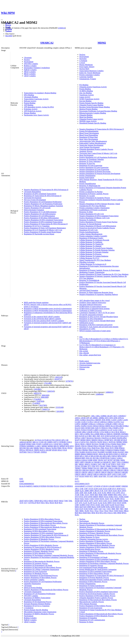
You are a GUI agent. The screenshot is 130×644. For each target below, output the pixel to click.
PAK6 (119, 444)
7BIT (117, 509)
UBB (102, 468)
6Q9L (108, 507)
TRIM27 (78, 468)
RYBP (103, 458)
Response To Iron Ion (87, 163)
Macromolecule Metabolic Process (92, 523)
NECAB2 (30, 448)
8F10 (98, 513)
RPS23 (115, 456)
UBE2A (111, 468)
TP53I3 (78, 466)
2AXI (100, 489)
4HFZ (115, 495)
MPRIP (62, 446)
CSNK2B (108, 424)
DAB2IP (23, 444)
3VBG (82, 495)
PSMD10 (110, 450)
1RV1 (77, 489)
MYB (67, 446)
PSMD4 (116, 450)
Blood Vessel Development (89, 133)
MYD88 (117, 440)
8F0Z (93, 513)
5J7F (77, 503)
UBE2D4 (85, 470)
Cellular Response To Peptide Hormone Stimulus (97, 250)
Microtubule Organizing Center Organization (40, 612)
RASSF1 (121, 452)
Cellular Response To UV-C (89, 258)
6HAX (51, 501)
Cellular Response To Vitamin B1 (91, 244)
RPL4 (105, 456)
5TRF (77, 505)
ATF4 (111, 418)
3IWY (124, 491)
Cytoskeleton (29, 608)
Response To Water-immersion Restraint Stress (96, 292)
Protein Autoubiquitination (89, 232)
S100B (90, 460)
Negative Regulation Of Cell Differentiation (40, 214)
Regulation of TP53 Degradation (91, 319)
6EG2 (41, 501)
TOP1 (119, 464)
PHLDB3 (78, 448)
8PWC (124, 513)
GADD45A (103, 430)
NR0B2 (36, 448)
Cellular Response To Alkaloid (90, 246)
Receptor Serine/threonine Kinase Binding (95, 107)
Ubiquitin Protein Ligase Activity (91, 119)
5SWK (124, 503)
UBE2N (97, 472)
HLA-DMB (95, 434)
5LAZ (100, 503)
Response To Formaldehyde (89, 280)
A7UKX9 (104, 486)
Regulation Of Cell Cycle (89, 230)
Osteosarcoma (84, 367)
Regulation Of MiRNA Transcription (37, 598)
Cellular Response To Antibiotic (91, 242)
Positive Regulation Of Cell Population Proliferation (43, 202)
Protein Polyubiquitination (89, 131)
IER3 (77, 436)
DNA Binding (29, 95)
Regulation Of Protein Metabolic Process (94, 578)
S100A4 (78, 460)
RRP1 (84, 458)
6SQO (118, 507)
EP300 (88, 428)
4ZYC (91, 501)
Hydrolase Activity (31, 109)
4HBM (110, 495)
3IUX (119, 491)
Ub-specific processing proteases (91, 315)
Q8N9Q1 (70, 486)
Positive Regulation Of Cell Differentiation (39, 216)
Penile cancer (84, 361)
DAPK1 (78, 426)
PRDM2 (85, 450)
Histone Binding (30, 113)
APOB (83, 418)
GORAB (78, 432)
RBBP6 (78, 454)
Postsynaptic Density (87, 67)
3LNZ (104, 493)
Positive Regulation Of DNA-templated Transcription (43, 222)
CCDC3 (84, 422)
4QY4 (26, 501)
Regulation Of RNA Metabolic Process (38, 553)
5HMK (126, 501)
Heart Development (86, 155)
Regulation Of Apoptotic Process (36, 563)
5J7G (81, 503)
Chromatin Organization (33, 592)
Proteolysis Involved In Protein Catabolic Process (97, 228)
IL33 (86, 436)
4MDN (95, 497)
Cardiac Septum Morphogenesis (91, 234)
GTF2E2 (96, 432)
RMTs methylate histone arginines (36, 303)
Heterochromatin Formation (34, 210)
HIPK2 (88, 434)
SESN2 (101, 460)
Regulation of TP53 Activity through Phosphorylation (99, 317)
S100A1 (113, 458)
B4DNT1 (30, 486)
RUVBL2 (96, 458)
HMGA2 (103, 434)
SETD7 (110, 460)
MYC (72, 446)
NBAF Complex (30, 72)
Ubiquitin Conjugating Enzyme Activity (94, 539)
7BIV (122, 509)
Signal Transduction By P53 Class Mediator (95, 260)
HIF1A (82, 434)
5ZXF (107, 505)
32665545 (51, 391)
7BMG (81, 511)
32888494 (99, 394)
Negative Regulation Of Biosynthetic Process (40, 578)
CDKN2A (103, 422)
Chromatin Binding (31, 97)
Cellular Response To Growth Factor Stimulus (96, 248)
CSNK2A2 (100, 424)
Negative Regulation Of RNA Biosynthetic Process (42, 537)
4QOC (102, 499)
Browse (8, 25)
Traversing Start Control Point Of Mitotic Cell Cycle (98, 153)
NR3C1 (42, 448)
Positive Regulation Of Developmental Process (41, 576)
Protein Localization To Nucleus (91, 192)
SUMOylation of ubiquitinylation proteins (95, 309)
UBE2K (84, 472)
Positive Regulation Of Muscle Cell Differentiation (98, 226)
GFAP (56, 444)
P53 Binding (84, 85)
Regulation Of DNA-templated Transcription (40, 194)
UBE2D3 (78, 470)
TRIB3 (108, 466)
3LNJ (99, 493)
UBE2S (78, 474)
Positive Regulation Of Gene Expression (94, 167)
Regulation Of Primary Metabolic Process (39, 551)
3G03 (115, 491)
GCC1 (51, 444)
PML (102, 448)
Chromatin (28, 58)
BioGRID (9, 36)
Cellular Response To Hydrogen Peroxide (94, 240)
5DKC (31, 501)
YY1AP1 (110, 476)
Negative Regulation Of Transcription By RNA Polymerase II (46, 190)
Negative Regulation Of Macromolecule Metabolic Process (101, 529)
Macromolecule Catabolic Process (92, 602)
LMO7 (84, 438)
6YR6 (91, 509)
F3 (100, 428)
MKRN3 (95, 440)
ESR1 (34, 444)
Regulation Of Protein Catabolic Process (94, 194)
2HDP (77, 491)
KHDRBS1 (31, 446)
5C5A (110, 501)
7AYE (109, 509)
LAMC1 (38, 446)
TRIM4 (84, 468)
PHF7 (120, 446)
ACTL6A (38, 440)
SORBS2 (125, 462)
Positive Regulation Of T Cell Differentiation (40, 212)
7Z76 (21, 503)
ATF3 (107, 418)
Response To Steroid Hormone (90, 224)
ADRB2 (104, 416)
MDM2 (102, 43)
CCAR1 (78, 422)
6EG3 (46, 501)
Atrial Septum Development (89, 147)
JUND (107, 436)
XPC (105, 476)
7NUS (111, 511)
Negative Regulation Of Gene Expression (94, 169)
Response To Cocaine (87, 196)
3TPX (118, 493)
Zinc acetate (84, 351)
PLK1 (98, 448)
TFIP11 (113, 464)
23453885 (37, 389)
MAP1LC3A (107, 438)
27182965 (37, 399)
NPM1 (125, 442)
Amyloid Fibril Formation (89, 290)
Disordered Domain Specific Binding (93, 123)
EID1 (83, 428)
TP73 (89, 466)
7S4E (66, 501)
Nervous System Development (35, 200)
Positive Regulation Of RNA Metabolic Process (41, 545)
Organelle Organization (32, 584)
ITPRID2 (23, 446)
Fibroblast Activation (87, 262)
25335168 (59, 407)
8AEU (121, 511)
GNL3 (120, 430)
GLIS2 (115, 430)
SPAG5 (60, 450)
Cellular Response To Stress (89, 537)
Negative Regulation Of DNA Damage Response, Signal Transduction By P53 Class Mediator (100, 205)
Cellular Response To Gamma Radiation (94, 256)
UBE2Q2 (118, 472)
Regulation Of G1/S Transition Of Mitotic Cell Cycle (43, 230)
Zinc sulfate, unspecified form (90, 355)
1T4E (81, 489)
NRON (89, 444)
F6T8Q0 (43, 486)
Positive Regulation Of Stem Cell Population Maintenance (45, 228)
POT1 (112, 448)
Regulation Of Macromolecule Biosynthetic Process (43, 567)
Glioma (82, 369)
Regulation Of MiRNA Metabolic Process (39, 614)
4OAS (106, 497)
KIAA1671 (124, 436)
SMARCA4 (98, 462)
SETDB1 (117, 460)
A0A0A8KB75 (80, 486)
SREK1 (81, 464)
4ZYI (101, 501)
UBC (106, 468)
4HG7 (120, 495)
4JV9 (77, 497)
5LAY (95, 503)
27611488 (48, 383)
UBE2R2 (125, 472)
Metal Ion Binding (86, 117)
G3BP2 (96, 430)
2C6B (109, 489)
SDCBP (49, 450)
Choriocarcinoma (86, 365)
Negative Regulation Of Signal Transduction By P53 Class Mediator (104, 274)
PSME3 (122, 450)
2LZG (82, 491)
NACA (77, 442)
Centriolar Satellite (86, 77)
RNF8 (77, 456)
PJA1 (89, 448)
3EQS (110, 491)
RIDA (101, 454)
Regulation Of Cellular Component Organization (41, 569)
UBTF (109, 474)
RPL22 (88, 456)
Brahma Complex (30, 66)
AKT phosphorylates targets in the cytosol (95, 300)
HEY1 (77, 434)
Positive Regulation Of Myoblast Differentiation (41, 218)
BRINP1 (98, 420)
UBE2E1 (92, 470)
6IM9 (89, 507)
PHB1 (60, 448)
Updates (9, 31)
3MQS (109, 493)
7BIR (113, 509)
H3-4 (113, 432)
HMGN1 (110, 434)
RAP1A (43, 450)
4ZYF (96, 501)
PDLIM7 (102, 446)
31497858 (40, 401)
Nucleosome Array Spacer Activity (36, 115)
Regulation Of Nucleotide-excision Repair (39, 234)
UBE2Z (90, 474)
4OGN (77, 499)
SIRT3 (82, 462)
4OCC (116, 497)
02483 (22, 481)
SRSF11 (88, 464)
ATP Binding (29, 105)
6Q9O (113, 507)
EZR (97, 428)
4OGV (87, 499)
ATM (115, 418)
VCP (77, 476)
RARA (115, 452)
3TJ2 (114, 493)
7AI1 (104, 509)
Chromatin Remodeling (32, 192)
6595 (21, 479)
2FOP (119, 489)
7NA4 (106, 511)
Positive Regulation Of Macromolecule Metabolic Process (45, 527)
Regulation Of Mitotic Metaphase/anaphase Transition (43, 206)
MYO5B (23, 448)
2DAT (22, 501)
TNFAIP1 (37, 452)
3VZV (87, 495)
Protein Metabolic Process (89, 555)
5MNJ (110, 503)
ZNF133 (117, 476)
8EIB (85, 513)
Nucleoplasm (29, 62)
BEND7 (29, 442)
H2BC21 (108, 432)
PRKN (91, 450)
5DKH (37, 501)
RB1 (127, 452)
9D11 (43, 503)
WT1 (91, 476)
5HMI (120, 501)
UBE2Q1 (110, 472)
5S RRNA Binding (86, 91)
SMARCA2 (47, 43)
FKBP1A (116, 428)
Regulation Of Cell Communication (92, 620)
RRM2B (78, 458)
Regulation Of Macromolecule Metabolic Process (42, 561)
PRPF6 (37, 450)
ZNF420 (124, 476)
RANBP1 (102, 452)
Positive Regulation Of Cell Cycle (92, 214)
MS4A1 (101, 440)
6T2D (122, 507)
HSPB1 (66, 444)
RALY (95, 452)
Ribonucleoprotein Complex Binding (93, 113)
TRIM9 (90, 468)
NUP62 (54, 448)
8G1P (34, 503)
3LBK (90, 493)
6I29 (81, 507)
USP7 (124, 474)
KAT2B (112, 436)
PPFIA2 (22, 450)
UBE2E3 (106, 470)
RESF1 (96, 454)
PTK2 (77, 452)
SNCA (119, 462)
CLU (122, 422)
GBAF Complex (30, 76)
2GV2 (123, 489)
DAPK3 (84, 426)
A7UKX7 (90, 486)
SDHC (95, 460)
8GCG (111, 513)
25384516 (62, 28)
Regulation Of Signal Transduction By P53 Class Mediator (100, 610)
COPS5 (78, 424)
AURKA (83, 420)
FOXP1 (39, 444)
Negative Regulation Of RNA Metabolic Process (41, 549)
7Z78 (30, 503)
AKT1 (115, 416)
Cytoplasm (83, 61)
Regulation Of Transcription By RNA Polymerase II (43, 196)
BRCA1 (35, 442)
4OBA (111, 497)
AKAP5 (110, 416)
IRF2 (94, 436)
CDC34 (96, 422)
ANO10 (58, 440)
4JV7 (125, 495)
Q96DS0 (125, 486)
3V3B (77, 495)
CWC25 (121, 424)
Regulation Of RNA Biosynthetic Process (39, 531)
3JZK (77, 493)
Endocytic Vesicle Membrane (90, 73)
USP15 (114, 474)
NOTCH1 (112, 442)
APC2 (63, 440)
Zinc (81, 337)
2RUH (97, 491)
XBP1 (96, 476)
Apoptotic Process (86, 151)
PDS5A (109, 446)
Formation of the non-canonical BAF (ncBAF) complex (44, 321)
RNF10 (111, 454)
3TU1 (123, 493)
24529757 (58, 379)
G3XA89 (111, 486)
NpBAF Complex (30, 70)
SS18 (65, 450)
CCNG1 (90, 422)
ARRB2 (101, 418)
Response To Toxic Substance (90, 161)
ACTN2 (52, 440)
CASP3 (125, 420)
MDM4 (50, 446)
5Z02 (102, 505)
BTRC (108, 420)
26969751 (46, 409)
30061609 (45, 395)
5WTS (93, 505)
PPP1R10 (78, 450)
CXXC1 (69, 442)
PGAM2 (115, 446)
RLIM (106, 454)
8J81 (115, 513)
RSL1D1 (89, 458)
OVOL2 (108, 444)
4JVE (81, 497)
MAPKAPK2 (122, 438)
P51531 (57, 486)
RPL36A (99, 456)
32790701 (69, 381)
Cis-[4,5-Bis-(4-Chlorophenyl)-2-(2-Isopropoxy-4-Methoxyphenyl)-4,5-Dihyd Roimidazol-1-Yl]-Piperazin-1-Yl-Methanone (102, 347)
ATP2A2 (121, 418)
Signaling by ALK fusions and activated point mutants (99, 327)
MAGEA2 (90, 438)
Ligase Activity (85, 97)
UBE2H (120, 470)
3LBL (95, 493)
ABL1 (93, 416)
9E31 (61, 503)
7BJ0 (126, 509)
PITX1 (70, 448)
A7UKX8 (97, 486)
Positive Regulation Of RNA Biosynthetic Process (42, 519)
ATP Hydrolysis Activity (33, 111)
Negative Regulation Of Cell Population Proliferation (43, 204)
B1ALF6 (23, 486)
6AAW (112, 505)
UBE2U (84, 474)
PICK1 (65, 448)
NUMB (102, 444)
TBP (104, 464)
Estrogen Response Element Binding (37, 604)
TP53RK (84, 466)
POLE (107, 448)
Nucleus (27, 60)
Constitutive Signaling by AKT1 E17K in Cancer (97, 313)
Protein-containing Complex (90, 75)
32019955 (60, 411)
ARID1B (23, 442)
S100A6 (84, 460)
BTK (104, 420)
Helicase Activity (30, 101)
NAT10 (83, 442)
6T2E (77, 509)
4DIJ (96, 495)
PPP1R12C (30, 450)
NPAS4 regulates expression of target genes (95, 331)
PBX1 (124, 444)
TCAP (108, 464)
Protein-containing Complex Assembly (93, 236)
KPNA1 (78, 438)
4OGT (82, 499)
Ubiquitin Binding (86, 115)
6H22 (122, 505)
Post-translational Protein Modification (93, 567)
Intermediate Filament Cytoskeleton (37, 68)
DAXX (90, 426)
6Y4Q (86, 509)
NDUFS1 (93, 442)
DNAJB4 (119, 426)
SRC (77, 464)
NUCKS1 (95, 444)
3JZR (81, 493)
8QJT (39, 503)
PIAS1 (84, 448)
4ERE (101, 495)
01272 (77, 481)
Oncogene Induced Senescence (90, 305)
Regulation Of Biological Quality (91, 238)
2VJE (101, 491)
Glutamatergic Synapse (88, 79)
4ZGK (86, 501)
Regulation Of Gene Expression (91, 165)
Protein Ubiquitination (87, 176)
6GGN (117, 505)
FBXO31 (105, 428)
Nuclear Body (84, 69)
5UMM (82, 505)
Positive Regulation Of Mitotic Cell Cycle (95, 218)
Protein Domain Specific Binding (91, 103)
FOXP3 (90, 430)
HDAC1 (123, 432)
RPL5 (110, 456)
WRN (87, 476)
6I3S (85, 507)
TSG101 (96, 468)
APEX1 (78, 418)
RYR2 (108, 458)
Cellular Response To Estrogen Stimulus (94, 252)
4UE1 (112, 499)
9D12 (47, 503)
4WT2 (122, 499)
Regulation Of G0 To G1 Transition (37, 226)
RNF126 (124, 454)
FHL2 (111, 428)
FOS (122, 428)
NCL (88, 442)
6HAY (56, 501)
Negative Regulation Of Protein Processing (95, 171)
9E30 (56, 503)
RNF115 (117, 454)
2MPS (91, 491)
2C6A (105, 489)
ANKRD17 (122, 416)
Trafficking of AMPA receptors (91, 311)
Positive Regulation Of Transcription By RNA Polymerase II (46, 224)
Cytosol (82, 63)
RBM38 (90, 454)
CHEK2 (110, 422)
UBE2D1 (117, 468)
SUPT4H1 (23, 452)
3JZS (85, 493)
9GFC (77, 515)
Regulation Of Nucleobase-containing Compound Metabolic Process (49, 555)
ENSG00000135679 (82, 484)
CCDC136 (43, 442)
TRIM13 (114, 466)
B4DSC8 (37, 486)
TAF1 (100, 464)
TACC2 (30, 452)
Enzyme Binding (85, 101)
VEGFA (82, 476)
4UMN (117, 499)
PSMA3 (97, 450)
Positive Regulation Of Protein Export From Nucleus (98, 222)
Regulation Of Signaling (88, 618)
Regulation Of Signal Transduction (92, 586)
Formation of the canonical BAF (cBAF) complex (42, 317)
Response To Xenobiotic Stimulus (92, 159)
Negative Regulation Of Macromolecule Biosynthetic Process (46, 590)
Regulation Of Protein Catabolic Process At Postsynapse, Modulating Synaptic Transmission (100, 271)
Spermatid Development (33, 198)
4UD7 (107, 499)
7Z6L (70, 501)
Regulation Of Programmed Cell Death (38, 565)
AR (67, 440)
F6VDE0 (50, 486)
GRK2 (84, 432)
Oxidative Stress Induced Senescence (93, 303)
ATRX (77, 420)
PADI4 (114, 444)
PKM (94, 448)
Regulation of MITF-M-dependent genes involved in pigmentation (48, 309)
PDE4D (90, 446)
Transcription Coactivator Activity (36, 99)
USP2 (119, 474)
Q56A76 (63, 486)
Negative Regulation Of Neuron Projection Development (100, 174)
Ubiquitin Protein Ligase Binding (91, 105)
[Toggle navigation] (2, 20)
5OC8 (119, 503)
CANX (114, 420)
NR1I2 (77, 444)
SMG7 (114, 462)
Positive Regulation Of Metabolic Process (39, 539)
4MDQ (101, 497)
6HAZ (61, 501)
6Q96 (99, 507)
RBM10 (84, 454)
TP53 (123, 464)
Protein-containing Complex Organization (94, 208)
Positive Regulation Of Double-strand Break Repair (42, 232)
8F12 (102, 513)
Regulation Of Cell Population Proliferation (40, 594)
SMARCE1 (107, 462)
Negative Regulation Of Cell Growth (37, 208)
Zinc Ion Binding (86, 93)
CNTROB (62, 442)
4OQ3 (92, 499)
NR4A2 (48, 448)
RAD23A (89, 452)
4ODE (121, 497)
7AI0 (100, 509)
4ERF (105, 495)
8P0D (119, 513)
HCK (117, 432)
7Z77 (26, 503)
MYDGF (124, 440)
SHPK (123, 460)
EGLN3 (78, 428)
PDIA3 (96, 446)
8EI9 (77, 513)
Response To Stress (86, 622)
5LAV (85, 503)
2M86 (87, 491)
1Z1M (96, 489)
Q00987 (118, 486)
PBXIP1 (78, 446)
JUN (102, 436)
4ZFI (82, 501)
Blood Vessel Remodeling (89, 135)
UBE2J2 (78, 472)
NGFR (100, 442)
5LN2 (105, 503)
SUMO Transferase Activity (89, 99)
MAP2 (114, 438)
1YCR (91, 489)
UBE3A (96, 474)
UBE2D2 (125, 468)
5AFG (105, 501)
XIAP (101, 476)
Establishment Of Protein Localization (93, 210)
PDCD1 (84, 446)
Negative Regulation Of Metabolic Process (95, 531)
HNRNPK (117, 434)
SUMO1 (94, 464)
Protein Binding (30, 103)
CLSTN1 (117, 422)
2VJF (106, 491)
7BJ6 (77, 511)
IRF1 (90, 436)
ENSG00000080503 (27, 484)
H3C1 (61, 444)
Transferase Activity (87, 95)
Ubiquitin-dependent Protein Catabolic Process (96, 149)
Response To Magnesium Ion (90, 186)
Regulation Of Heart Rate (89, 137)
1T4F (86, 489)
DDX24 (96, 426)
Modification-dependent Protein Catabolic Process (97, 580)
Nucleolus (83, 59)
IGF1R (82, 436)
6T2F (81, 509)
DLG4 (113, 426)
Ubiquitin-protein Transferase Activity (93, 87)
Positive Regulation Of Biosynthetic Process (40, 525)
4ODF (126, 497)
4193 (77, 479)
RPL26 (93, 456)
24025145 (59, 377)
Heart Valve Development (89, 139)
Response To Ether (86, 212)
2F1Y (114, 489)
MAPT (77, 440)
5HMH (115, 501)
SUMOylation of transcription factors (93, 307)
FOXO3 (84, 430)
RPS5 (124, 456)
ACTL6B (45, 440)
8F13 (106, 513)
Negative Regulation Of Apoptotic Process (95, 198)
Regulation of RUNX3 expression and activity (96, 325)
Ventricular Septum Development (91, 145)
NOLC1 (105, 442)
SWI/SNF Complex (31, 64)
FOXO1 (78, 430)
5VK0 (88, 505)
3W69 (92, 495)
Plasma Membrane (86, 65)
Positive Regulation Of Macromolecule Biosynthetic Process (46, 523)
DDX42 (102, 426)
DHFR (108, 426)
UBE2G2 (113, 470)
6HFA (77, 507)
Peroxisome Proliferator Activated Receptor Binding (98, 111)
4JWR (90, 497)
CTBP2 (115, 424)
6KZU (94, 507)
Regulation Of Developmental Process (38, 602)
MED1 (89, 440)
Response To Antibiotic (88, 220)
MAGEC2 (98, 438)
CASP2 (119, 420)
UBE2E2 (99, 470)
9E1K (52, 503)
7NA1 (92, 511)
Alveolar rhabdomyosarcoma (90, 363)
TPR (93, 466)
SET (105, 460)
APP (88, 418)
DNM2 (29, 444)
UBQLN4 (103, 474)
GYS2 (102, 432)
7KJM (87, 511)
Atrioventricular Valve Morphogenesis (93, 141)
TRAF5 (103, 466)
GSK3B (90, 432)
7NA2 (96, 511)
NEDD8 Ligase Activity (88, 121)
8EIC (89, 513)
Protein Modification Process (90, 549)
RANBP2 (109, 452)
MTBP (107, 440)
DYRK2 (126, 426)
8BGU (126, 511)
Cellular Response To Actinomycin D (93, 264)
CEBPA (50, 442)
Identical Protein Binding (88, 109)
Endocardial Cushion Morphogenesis (93, 143)
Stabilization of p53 (86, 323)
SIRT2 (77, 462)
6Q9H (103, 507)
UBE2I (126, 470)
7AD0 (95, 509)
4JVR (86, 497)
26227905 (43, 405)
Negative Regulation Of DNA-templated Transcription (44, 220)
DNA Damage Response (88, 604)
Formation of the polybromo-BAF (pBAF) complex (42, 319)
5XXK (98, 505)
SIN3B (54, 450)
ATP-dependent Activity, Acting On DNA (39, 107)
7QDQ (116, 511)
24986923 (109, 392)
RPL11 (82, 456)
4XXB (77, 501)
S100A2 (120, 458)
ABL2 (98, 416)
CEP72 (55, 442)
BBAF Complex (30, 74)
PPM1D (122, 448)
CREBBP (84, 424)
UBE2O (104, 472)
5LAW (90, 503)
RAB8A (83, 452)
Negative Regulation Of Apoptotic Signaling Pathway (99, 294)
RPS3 (120, 456)
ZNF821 (44, 452)
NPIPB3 (119, 442)
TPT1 (97, 466)
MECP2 (56, 446)
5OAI (114, 503)
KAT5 (118, 436)
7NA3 (101, 511)
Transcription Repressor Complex (91, 71)
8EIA (81, 513)
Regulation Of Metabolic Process (36, 574)
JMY (99, 436)
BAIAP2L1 (91, 420)
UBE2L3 (91, 472)
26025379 (37, 393)
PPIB (116, 448)
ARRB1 (95, 418)
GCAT (110, 430)
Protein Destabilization (88, 184)
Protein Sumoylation (87, 178)
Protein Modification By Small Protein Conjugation (98, 569)
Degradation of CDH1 (87, 329)
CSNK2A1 (92, 424)
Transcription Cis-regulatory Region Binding (40, 93)
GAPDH (45, 444)
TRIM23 (121, 466)
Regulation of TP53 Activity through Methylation (97, 321)
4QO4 (97, 499)
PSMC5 (103, 450)
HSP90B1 (125, 434)
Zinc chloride (84, 353)
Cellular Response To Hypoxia (90, 254)
